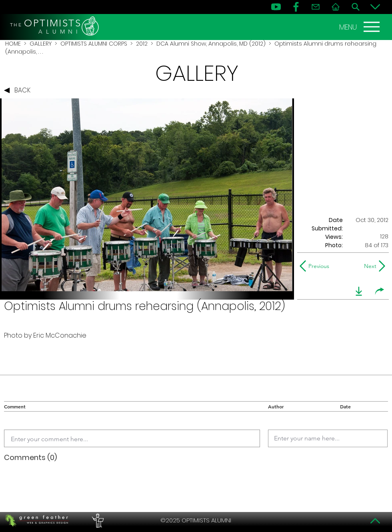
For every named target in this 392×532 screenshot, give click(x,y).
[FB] (296, 7)
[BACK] (19, 90)
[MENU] (360, 27)
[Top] (375, 521)
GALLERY (41, 44)
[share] (380, 291)
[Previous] (316, 266)
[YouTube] (276, 7)
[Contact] (316, 7)
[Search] (356, 7)
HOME (13, 44)
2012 (142, 44)
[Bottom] (375, 7)
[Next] (369, 266)
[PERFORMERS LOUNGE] (97, 520)
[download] (359, 291)
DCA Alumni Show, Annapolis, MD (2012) (211, 44)
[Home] (336, 7)
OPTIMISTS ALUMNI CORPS (94, 44)
